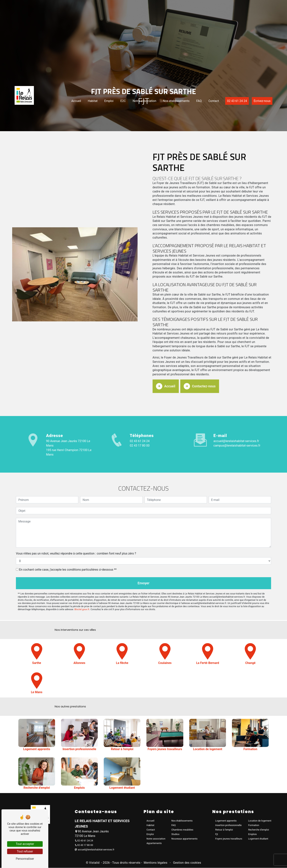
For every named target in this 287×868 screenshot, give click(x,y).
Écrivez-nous (258, 126)
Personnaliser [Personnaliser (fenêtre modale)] (25, 859)
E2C (119, 126)
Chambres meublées (182, 830)
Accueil (72, 126)
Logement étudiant (258, 839)
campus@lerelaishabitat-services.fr (237, 445)
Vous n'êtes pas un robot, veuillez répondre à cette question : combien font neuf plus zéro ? (76, 535)
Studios (175, 834)
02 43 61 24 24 (233, 126)
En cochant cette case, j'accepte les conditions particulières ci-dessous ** (68, 551)
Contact (209, 126)
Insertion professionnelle (228, 825)
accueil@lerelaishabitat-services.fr (236, 440)
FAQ (195, 126)
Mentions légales (155, 863)
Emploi (105, 126)
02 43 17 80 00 (140, 445)
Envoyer (143, 565)
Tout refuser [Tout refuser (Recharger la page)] (25, 851)
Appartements (154, 843)
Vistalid (95, 863)
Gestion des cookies (187, 863)
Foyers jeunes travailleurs (229, 839)
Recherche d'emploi (259, 830)
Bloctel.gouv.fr (82, 592)
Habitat (89, 126)
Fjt (217, 834)
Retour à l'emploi (224, 830)
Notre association (140, 126)
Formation (254, 825)
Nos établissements (172, 126)
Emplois (253, 834)
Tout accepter (25, 844)
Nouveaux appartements (184, 839)
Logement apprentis (226, 821)
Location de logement (260, 821)
